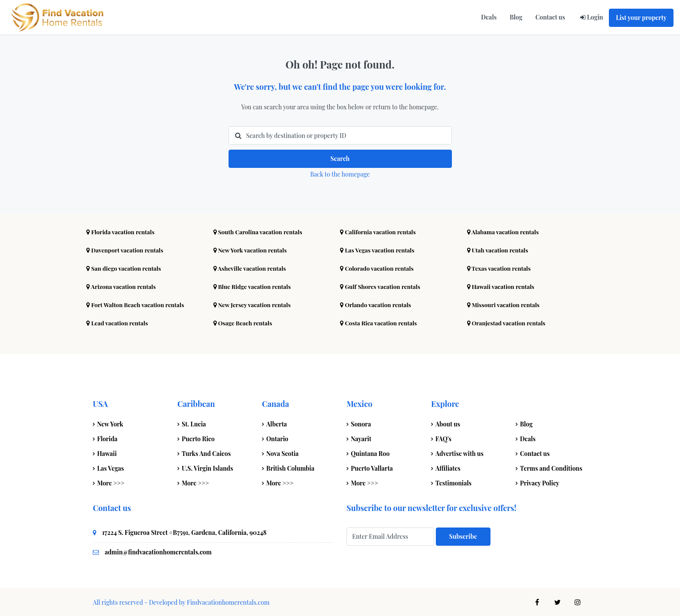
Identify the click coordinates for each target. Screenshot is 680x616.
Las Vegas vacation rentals (379, 249)
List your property (641, 18)
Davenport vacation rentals (126, 249)
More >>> (111, 482)
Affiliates (448, 467)
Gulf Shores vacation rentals (382, 285)
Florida (107, 437)
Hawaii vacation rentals (502, 285)
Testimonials (453, 482)
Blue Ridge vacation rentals (254, 285)
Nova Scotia (283, 452)
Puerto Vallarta (372, 467)
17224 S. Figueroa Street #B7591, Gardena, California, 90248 (185, 531)
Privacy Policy (540, 482)
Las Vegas (111, 467)
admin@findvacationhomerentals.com (158, 551)
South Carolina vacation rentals (260, 231)
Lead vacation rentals (118, 322)
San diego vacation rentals (125, 267)
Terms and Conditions (551, 467)
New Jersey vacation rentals (254, 303)
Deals (489, 17)
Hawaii (107, 452)
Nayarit (361, 437)
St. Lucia (194, 423)
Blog (516, 17)
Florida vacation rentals (122, 231)
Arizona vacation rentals (123, 285)
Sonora (361, 423)
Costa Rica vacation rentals (380, 322)
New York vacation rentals (252, 249)
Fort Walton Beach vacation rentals (137, 303)
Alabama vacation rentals (504, 231)
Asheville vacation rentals (251, 267)
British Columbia (290, 467)
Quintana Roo (370, 452)
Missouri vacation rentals (505, 303)
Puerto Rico (198, 437)
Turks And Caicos (206, 452)
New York (110, 423)
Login (595, 17)
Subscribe (463, 535)
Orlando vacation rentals (377, 303)
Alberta (277, 423)
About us (448, 423)
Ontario (277, 437)
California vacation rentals (379, 231)
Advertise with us (459, 452)
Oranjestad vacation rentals (508, 322)
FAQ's (443, 437)
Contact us (550, 17)
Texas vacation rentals (500, 267)
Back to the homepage (340, 173)
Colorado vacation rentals (378, 267)
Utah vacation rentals (499, 249)
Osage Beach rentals (244, 322)
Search (340, 159)
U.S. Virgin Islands (207, 467)
